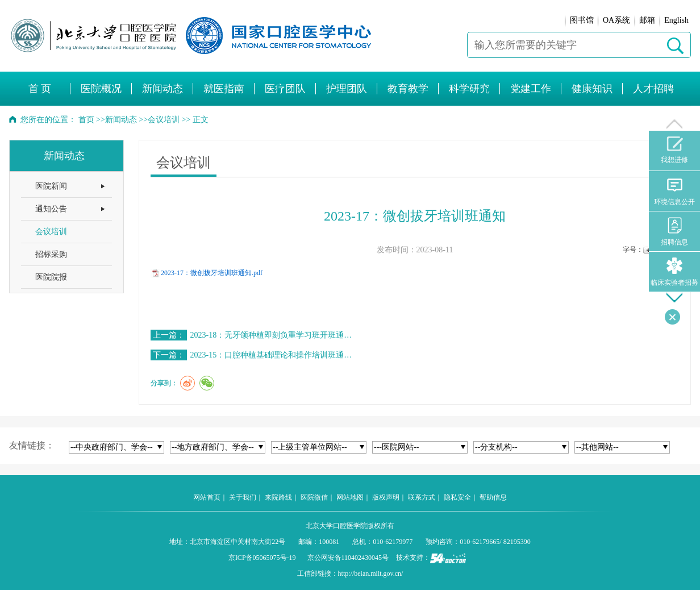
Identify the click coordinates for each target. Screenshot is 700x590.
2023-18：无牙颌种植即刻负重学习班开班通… (271, 335)
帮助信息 (493, 497)
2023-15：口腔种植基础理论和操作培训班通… (271, 355)
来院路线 (278, 497)
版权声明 (386, 497)
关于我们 (243, 497)
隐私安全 (457, 497)
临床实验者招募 (674, 272)
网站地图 (350, 497)
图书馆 (582, 20)
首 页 (40, 89)
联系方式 (422, 497)
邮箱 (647, 20)
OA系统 (616, 20)
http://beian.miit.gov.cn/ (371, 574)
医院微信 (314, 497)
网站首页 (207, 497)
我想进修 (674, 150)
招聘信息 (674, 232)
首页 (86, 120)
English (676, 20)
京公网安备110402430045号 (348, 558)
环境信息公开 (674, 191)
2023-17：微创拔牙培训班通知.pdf (212, 273)
